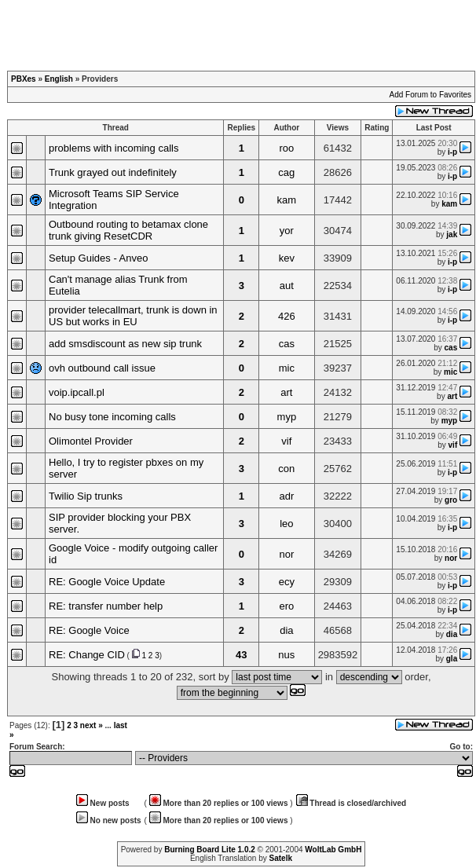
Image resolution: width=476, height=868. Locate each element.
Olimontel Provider (91, 441)
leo (286, 524)
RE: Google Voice (89, 630)
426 (287, 316)
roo (286, 148)
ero (286, 606)
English (59, 79)
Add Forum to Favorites (430, 95)
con (286, 469)
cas (287, 344)
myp (287, 417)
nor (286, 554)
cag (286, 172)
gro (451, 500)
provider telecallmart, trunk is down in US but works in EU (133, 316)
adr (286, 496)
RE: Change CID (87, 655)
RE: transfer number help (106, 606)
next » (92, 725)
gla (452, 659)
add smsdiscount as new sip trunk (125, 344)
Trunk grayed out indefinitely (113, 172)
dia (286, 630)
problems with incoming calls (114, 148)
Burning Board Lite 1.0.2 (210, 850)
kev (287, 258)
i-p (452, 152)
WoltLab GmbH (333, 850)
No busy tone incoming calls (112, 417)
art (286, 392)
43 (241, 655)
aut (287, 286)
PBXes (24, 79)
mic (287, 368)
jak (452, 234)
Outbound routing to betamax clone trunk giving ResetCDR (128, 230)
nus (286, 655)
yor (287, 231)
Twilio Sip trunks (86, 496)
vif (286, 441)
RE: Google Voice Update (107, 582)
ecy (287, 582)
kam (287, 200)
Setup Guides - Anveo (98, 258)
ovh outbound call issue (102, 368)
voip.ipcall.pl (77, 392)
